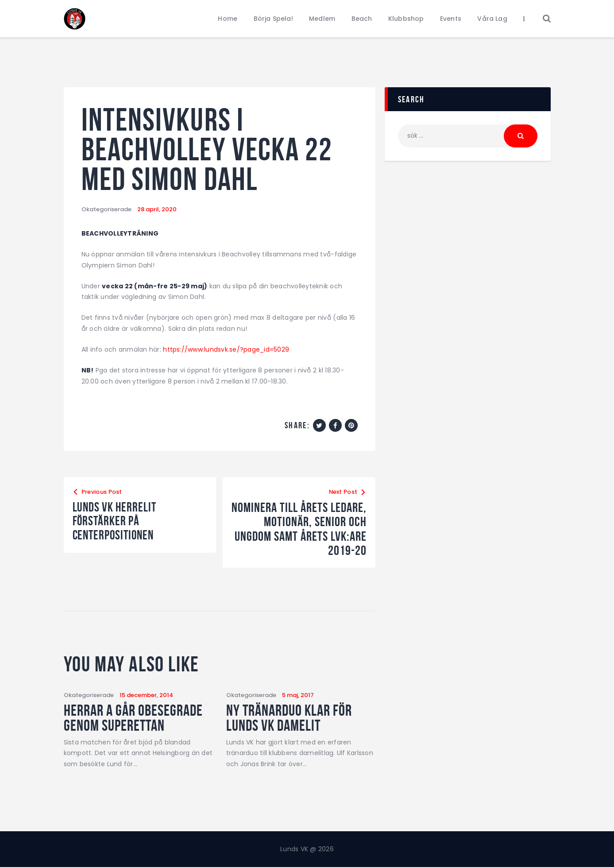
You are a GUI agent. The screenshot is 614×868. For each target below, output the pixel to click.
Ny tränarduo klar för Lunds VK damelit (291, 718)
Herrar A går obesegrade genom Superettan (135, 718)
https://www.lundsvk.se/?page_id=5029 (226, 349)
